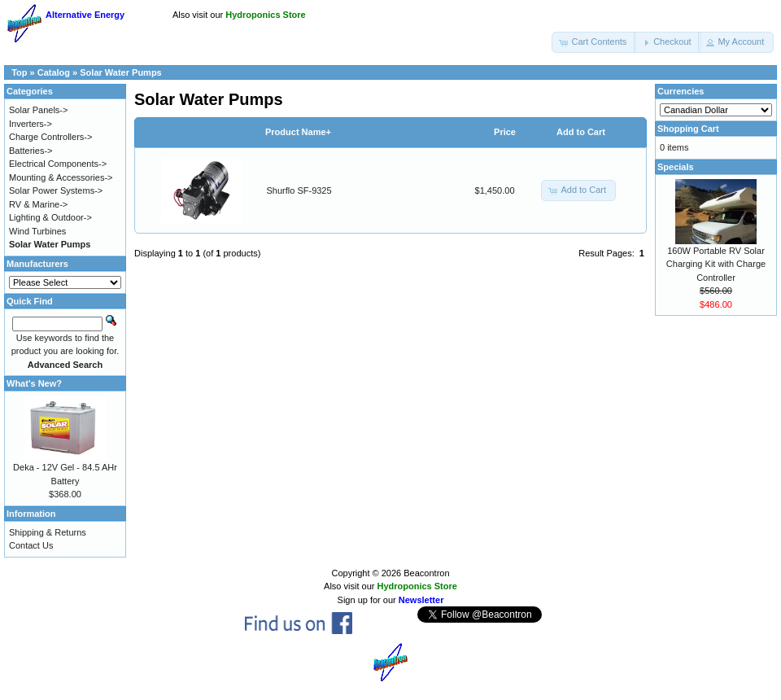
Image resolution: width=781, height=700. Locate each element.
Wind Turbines (37, 231)
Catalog (54, 72)
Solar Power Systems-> (56, 190)
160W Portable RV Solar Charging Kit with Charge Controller (716, 264)
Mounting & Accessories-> (61, 177)
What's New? (34, 383)
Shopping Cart (688, 129)
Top (19, 72)
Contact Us (31, 545)
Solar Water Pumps (120, 72)
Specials (676, 167)
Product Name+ (298, 132)
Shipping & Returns (48, 532)
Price (505, 132)
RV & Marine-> (38, 204)
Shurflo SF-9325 (299, 190)
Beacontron (426, 573)
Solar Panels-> (38, 110)
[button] (594, 42)
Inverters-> (31, 124)
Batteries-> (31, 151)
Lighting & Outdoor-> (50, 217)
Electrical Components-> (58, 164)
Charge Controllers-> (50, 137)
